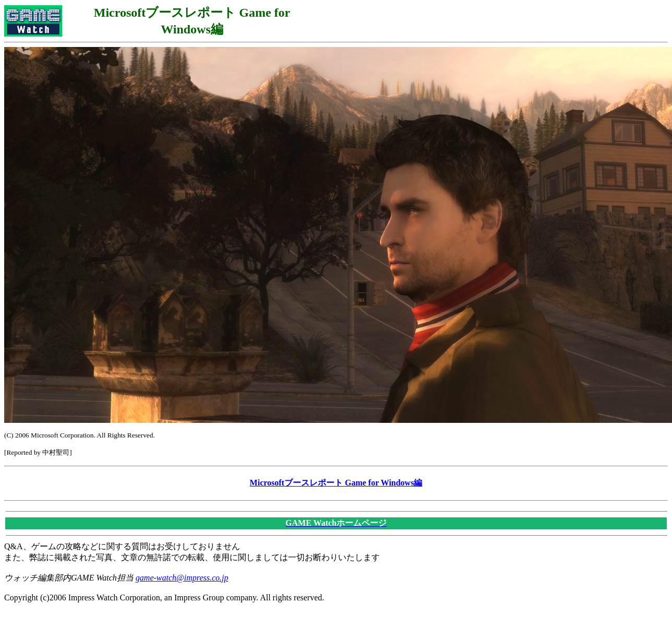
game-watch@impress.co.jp (182, 578)
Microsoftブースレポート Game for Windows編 (336, 483)
